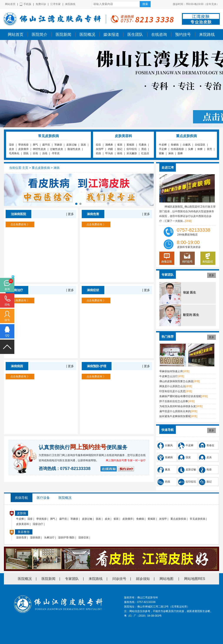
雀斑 (120, 145)
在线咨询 (159, 35)
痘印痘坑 (132, 149)
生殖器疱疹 (177, 149)
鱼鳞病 (175, 145)
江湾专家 (55, 4)
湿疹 (12, 145)
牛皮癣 (163, 145)
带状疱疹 (23, 145)
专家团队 (72, 579)
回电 (7, 305)
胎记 (120, 149)
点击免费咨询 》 (20, 224)
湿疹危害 (21, 538)
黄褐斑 (130, 145)
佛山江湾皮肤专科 (12, 31)
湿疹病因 (35, 538)
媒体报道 (111, 35)
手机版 (27, 4)
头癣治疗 (49, 538)
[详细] (188, 221)
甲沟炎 (109, 153)
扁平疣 (46, 145)
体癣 (200, 149)
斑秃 (210, 149)
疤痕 (98, 153)
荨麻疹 (58, 145)
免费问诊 (41, 4)
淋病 (171, 153)
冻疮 (45, 153)
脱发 (83, 145)
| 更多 (70, 214)
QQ (7, 335)
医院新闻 (63, 35)
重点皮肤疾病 (41, 168)
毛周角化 (14, 153)
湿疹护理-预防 (66, 538)
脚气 (35, 145)
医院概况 (87, 35)
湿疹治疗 (38, 524)
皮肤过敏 (72, 145)
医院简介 (40, 35)
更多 (211, 275)
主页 (25, 168)
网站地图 (166, 579)
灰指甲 (100, 149)
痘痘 (98, 145)
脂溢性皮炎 (74, 149)
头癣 (191, 149)
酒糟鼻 (109, 145)
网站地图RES (195, 579)
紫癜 (161, 153)
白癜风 (187, 145)
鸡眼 (110, 149)
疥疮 (35, 153)
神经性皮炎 (39, 149)
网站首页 (10, 4)
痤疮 (120, 153)
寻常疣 (56, 153)
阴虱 (26, 153)
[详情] (186, 371)
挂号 (7, 320)
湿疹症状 (83, 538)
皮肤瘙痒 (23, 149)
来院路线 (70, 4)
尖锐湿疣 (200, 145)
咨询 (7, 289)
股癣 (180, 153)
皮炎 (12, 149)
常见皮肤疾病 (198, 519)
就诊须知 (143, 579)
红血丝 (145, 153)
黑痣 (144, 149)
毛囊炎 (143, 145)
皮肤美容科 (23, 524)
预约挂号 (183, 35)
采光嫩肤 (132, 153)
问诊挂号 (119, 579)
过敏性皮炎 (57, 149)
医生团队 (135, 35)
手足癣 (163, 149)
